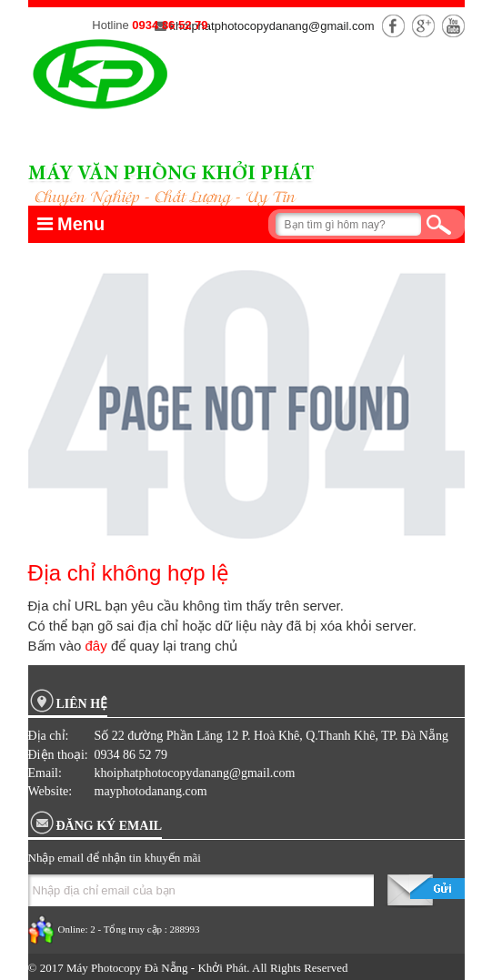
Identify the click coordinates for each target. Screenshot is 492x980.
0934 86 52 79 (170, 25)
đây (96, 646)
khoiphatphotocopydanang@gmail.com (265, 26)
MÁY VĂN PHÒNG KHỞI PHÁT (171, 175)
